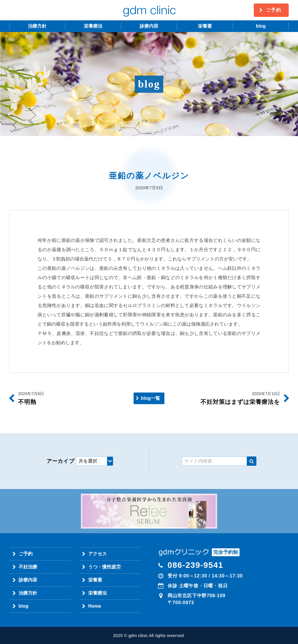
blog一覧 (150, 398)
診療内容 (149, 26)
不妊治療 (28, 567)
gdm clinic (149, 10)
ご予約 (274, 10)
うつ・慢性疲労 (104, 567)
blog (261, 26)
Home (95, 606)
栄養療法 (93, 26)
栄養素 (205, 26)
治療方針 (37, 26)
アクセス (97, 554)
